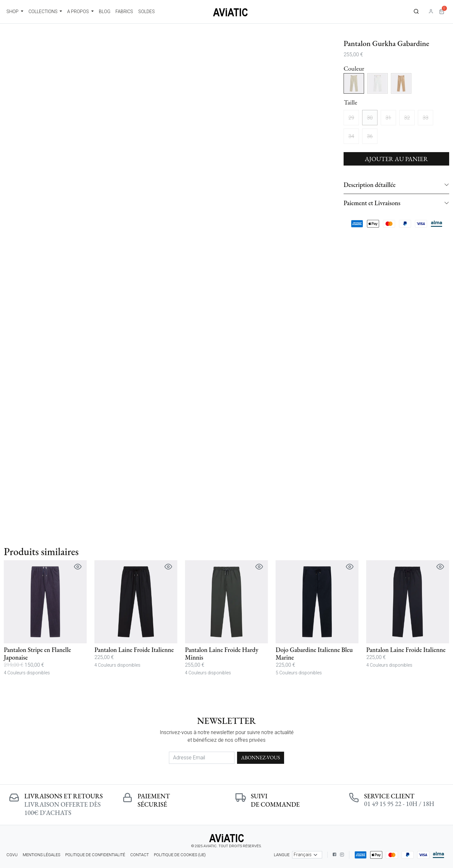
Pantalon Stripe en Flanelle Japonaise (37, 654)
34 (351, 136)
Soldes (147, 12)
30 (370, 118)
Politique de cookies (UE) (180, 855)
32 (407, 118)
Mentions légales (41, 855)
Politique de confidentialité (95, 855)
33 (425, 118)
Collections (44, 12)
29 (351, 118)
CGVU (12, 855)
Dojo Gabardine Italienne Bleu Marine (314, 654)
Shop (13, 12)
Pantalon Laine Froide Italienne (134, 650)
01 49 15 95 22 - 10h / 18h (399, 804)
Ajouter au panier (396, 159)
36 (370, 136)
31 (388, 118)
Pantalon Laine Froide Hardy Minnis (222, 654)
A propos (79, 12)
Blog (105, 12)
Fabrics (124, 12)
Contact (139, 855)
